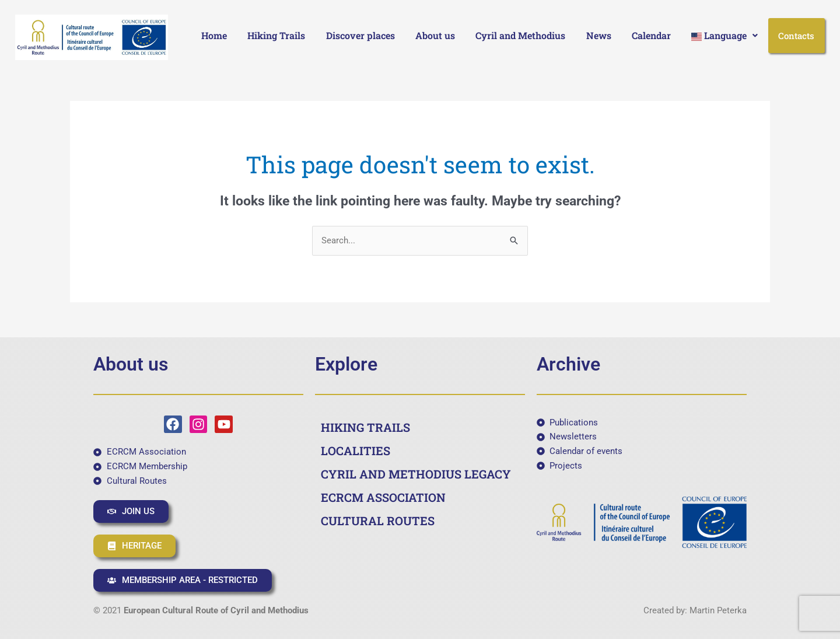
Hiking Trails (276, 35)
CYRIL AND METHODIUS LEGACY (416, 474)
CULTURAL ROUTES (378, 521)
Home (214, 35)
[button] (724, 36)
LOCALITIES (356, 451)
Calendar (651, 35)
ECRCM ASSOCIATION (383, 497)
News (599, 35)
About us (435, 35)
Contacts (796, 36)
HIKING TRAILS (365, 427)
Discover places (360, 35)
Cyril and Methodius (520, 35)
